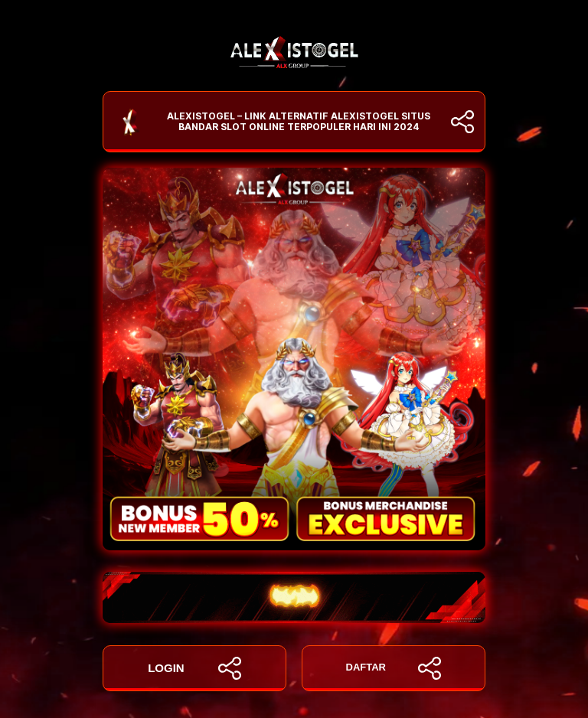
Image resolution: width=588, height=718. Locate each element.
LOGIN (194, 668)
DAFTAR (394, 668)
